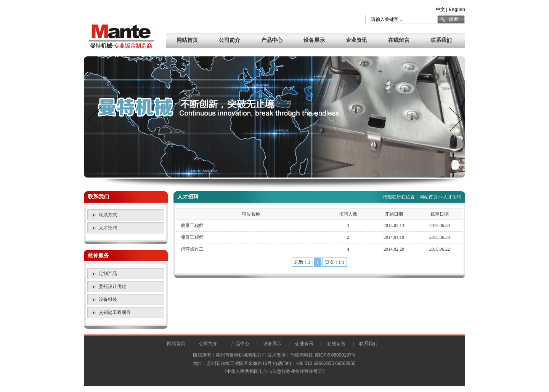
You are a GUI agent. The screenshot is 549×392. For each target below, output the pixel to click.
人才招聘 (108, 228)
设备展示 (314, 40)
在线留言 (399, 40)
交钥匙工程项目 (115, 312)
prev (95, 119)
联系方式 (108, 215)
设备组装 (108, 299)
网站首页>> (431, 197)
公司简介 (230, 40)
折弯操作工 (192, 249)
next (454, 119)
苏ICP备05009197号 (335, 355)
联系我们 (441, 40)
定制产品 (108, 274)
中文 (440, 10)
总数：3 (302, 262)
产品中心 (272, 40)
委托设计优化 (112, 286)
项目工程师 (192, 237)
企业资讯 (356, 40)
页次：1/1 (335, 262)
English (457, 10)
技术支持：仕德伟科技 (290, 355)
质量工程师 (192, 226)
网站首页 (187, 40)
